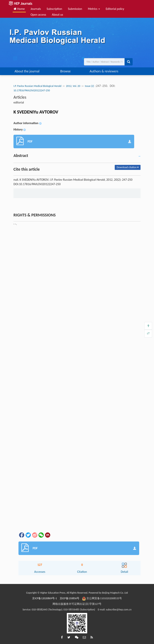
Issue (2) (90, 86)
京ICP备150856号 (70, 598)
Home (19, 9)
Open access (38, 15)
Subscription (54, 9)
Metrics (94, 9)
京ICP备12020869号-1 (44, 598)
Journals (36, 9)
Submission (75, 9)
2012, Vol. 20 (73, 86)
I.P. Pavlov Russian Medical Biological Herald (37, 86)
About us (57, 15)
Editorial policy (115, 9)
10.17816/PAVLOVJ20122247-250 (32, 90)
